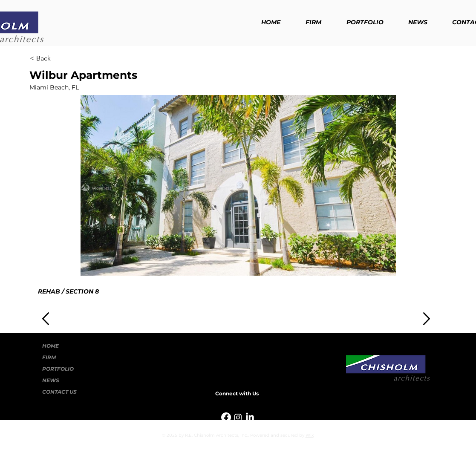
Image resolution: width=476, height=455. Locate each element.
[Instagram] (238, 417)
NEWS (51, 380)
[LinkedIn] (250, 417)
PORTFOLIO (58, 369)
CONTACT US (59, 392)
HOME (50, 346)
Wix (310, 435)
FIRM (49, 357)
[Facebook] (226, 417)
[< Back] (58, 58)
